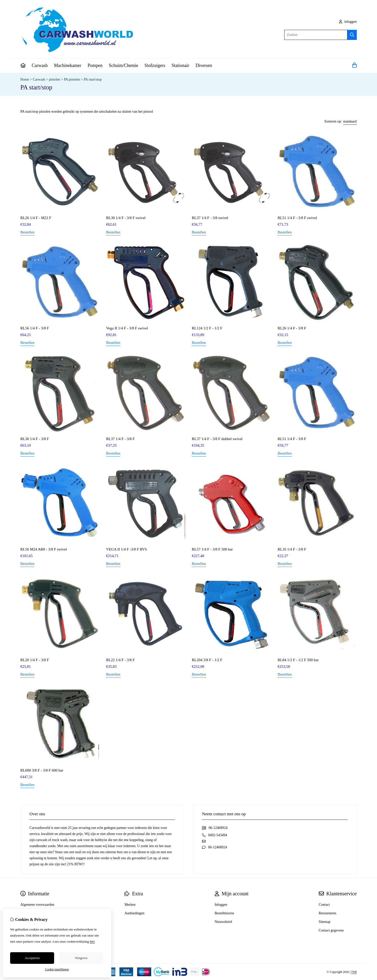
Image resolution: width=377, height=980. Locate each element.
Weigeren (81, 958)
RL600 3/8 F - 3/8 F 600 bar (42, 770)
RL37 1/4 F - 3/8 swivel (210, 218)
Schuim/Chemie (123, 65)
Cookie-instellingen (57, 969)
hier (92, 941)
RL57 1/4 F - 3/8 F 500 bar (212, 549)
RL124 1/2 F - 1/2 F (207, 328)
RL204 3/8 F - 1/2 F (207, 660)
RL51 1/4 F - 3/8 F (292, 439)
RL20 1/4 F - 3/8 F (35, 660)
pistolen (55, 79)
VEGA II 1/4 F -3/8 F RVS (127, 549)
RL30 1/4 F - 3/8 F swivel (126, 218)
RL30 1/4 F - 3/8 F (35, 439)
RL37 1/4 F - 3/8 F (120, 439)
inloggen (348, 22)
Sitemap (325, 922)
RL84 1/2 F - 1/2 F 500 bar (298, 660)
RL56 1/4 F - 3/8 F (35, 328)
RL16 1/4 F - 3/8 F (292, 549)
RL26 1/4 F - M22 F (36, 218)
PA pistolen (72, 79)
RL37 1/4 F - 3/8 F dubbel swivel (217, 439)
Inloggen (221, 905)
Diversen (204, 65)
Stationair (180, 65)
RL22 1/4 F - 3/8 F (120, 660)
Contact (324, 905)
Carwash (40, 65)
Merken (130, 905)
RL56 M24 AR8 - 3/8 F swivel (44, 549)
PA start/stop (93, 79)
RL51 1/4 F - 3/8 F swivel (297, 218)
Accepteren (32, 958)
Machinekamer (68, 65)
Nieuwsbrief (223, 922)
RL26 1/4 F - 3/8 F (292, 328)
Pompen (95, 65)
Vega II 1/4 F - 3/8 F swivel (127, 328)
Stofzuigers (155, 65)
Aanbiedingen (134, 913)
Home (25, 79)
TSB (354, 972)
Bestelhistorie (224, 913)
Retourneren (328, 913)
